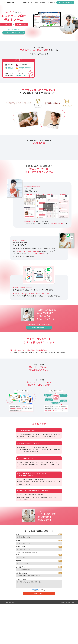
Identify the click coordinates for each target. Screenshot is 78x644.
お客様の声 (26, 2)
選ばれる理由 (35, 2)
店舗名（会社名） (21, 632)
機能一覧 (43, 2)
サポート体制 (51, 2)
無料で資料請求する (65, 2)
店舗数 (18, 626)
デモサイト (30, 532)
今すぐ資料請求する (14, 33)
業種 (18, 620)
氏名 (18, 640)
